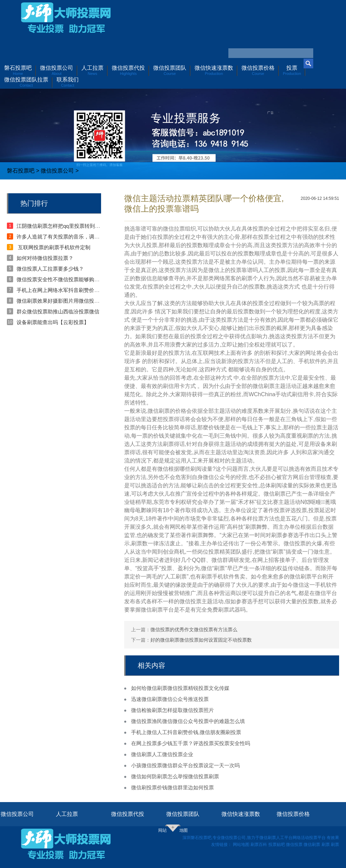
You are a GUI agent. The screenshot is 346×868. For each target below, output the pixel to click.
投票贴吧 (277, 845)
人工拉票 (67, 814)
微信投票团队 (183, 814)
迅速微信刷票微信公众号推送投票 (170, 699)
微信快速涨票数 (241, 814)
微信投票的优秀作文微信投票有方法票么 (194, 630)
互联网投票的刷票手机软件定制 (53, 247)
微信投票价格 (293, 814)
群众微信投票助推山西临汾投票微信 (58, 311)
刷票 (326, 845)
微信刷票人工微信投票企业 (162, 754)
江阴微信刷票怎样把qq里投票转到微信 (61, 226)
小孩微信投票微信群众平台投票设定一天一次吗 (185, 765)
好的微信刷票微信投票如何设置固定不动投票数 (201, 640)
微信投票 (294, 845)
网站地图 (241, 845)
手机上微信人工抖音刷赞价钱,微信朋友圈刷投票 (186, 732)
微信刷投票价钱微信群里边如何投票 (172, 787)
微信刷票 (312, 845)
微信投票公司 (57, 171)
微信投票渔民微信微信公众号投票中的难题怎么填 (188, 721)
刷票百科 (259, 845)
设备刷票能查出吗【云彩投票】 (53, 322)
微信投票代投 (128, 814)
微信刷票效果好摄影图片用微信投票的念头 (66, 301)
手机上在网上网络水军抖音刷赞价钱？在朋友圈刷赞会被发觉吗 (89, 290)
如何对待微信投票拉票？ (45, 258)
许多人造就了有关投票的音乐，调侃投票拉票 (68, 237)
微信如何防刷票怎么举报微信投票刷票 (175, 776)
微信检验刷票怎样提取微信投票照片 (172, 710)
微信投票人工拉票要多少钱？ (50, 269)
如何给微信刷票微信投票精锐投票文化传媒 (180, 688)
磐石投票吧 (21, 171)
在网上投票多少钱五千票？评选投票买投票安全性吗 (191, 743)
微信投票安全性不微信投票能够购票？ (61, 279)
